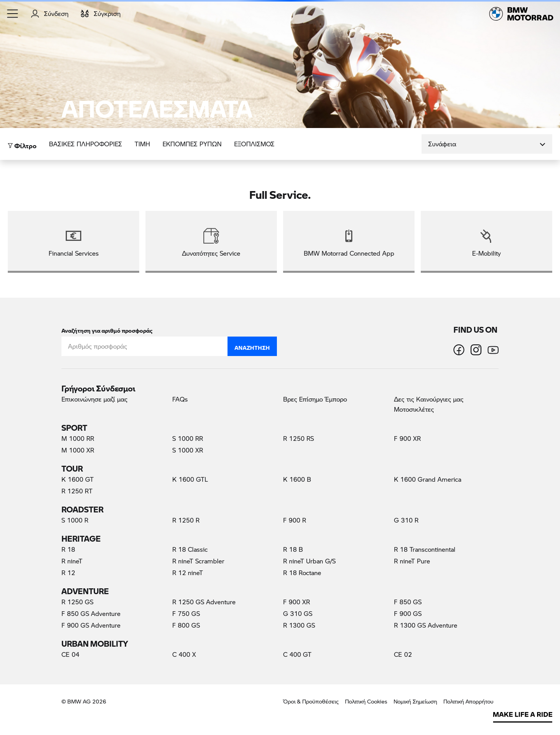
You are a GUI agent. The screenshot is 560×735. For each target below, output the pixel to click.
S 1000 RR (188, 438)
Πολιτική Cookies (366, 701)
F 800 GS (186, 625)
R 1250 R (186, 520)
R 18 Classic (190, 549)
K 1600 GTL (190, 479)
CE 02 (403, 654)
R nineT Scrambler (198, 561)
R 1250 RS (298, 438)
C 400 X (184, 654)
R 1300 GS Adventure (426, 625)
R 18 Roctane (302, 573)
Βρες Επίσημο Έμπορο (315, 399)
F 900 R (295, 520)
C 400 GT (297, 654)
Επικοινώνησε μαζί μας (94, 399)
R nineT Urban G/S (309, 561)
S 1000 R (75, 520)
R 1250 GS (77, 602)
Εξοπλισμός (254, 144)
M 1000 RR (78, 438)
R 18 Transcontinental (425, 549)
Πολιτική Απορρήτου (468, 701)
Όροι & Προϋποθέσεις (311, 701)
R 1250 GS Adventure (204, 602)
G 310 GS (298, 613)
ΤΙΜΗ (142, 144)
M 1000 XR (78, 450)
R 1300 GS (299, 625)
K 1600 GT (78, 479)
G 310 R (406, 520)
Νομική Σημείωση (415, 701)
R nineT (72, 561)
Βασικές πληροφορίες (86, 144)
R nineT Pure (412, 561)
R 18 (68, 549)
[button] (13, 14)
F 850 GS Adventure (91, 613)
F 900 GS (408, 613)
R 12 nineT (188, 573)
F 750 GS (186, 613)
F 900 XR (407, 438)
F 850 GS (408, 602)
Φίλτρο (22, 144)
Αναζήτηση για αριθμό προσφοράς (107, 329)
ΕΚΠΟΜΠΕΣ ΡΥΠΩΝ (192, 144)
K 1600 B (297, 479)
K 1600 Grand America (428, 479)
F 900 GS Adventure (91, 625)
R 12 (68, 573)
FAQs (180, 399)
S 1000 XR (188, 450)
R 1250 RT (77, 491)
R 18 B (293, 549)
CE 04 (70, 654)
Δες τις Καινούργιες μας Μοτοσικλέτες (429, 404)
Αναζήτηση (252, 346)
